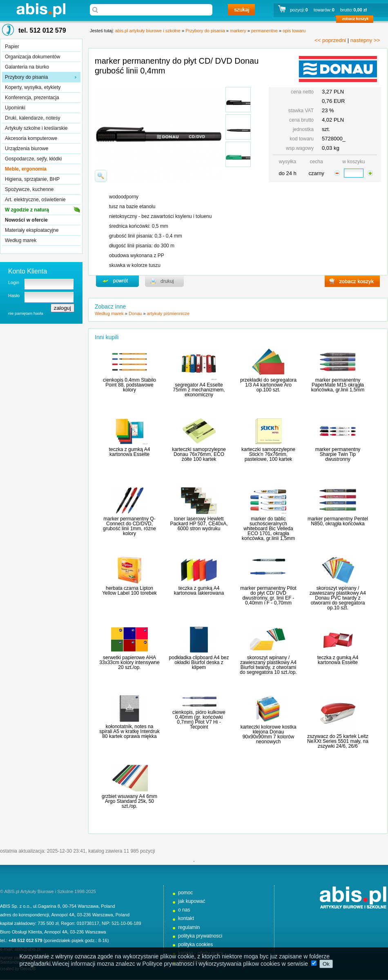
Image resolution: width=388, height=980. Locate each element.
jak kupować (192, 901)
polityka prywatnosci (200, 936)
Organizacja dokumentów (32, 57)
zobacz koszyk (357, 20)
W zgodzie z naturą (27, 210)
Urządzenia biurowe (27, 149)
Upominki (15, 108)
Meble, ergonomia (26, 169)
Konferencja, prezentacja (32, 98)
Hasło (14, 296)
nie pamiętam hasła (26, 313)
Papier (12, 47)
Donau (135, 313)
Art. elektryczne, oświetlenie (35, 200)
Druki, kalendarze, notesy (32, 118)
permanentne (264, 31)
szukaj (241, 10)
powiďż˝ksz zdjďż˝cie (101, 176)
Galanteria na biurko (27, 67)
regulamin (189, 927)
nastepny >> (365, 40)
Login (14, 282)
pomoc (185, 893)
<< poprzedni (330, 40)
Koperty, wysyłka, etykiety (33, 87)
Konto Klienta (28, 271)
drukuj (164, 281)
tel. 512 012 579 (42, 30)
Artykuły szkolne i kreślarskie (36, 128)
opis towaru (294, 31)
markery (238, 31)
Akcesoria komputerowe (31, 138)
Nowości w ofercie (26, 220)
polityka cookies (195, 944)
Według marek (21, 240)
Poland (108, 906)
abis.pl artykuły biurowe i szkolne (41, 10)
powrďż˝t (117, 281)
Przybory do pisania (26, 77)
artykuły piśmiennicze (168, 313)
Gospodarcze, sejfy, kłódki (33, 159)
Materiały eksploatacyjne (32, 230)
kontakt (186, 918)
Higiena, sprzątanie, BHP (32, 179)
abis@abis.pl (28, 949)
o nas (184, 910)
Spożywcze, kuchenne (29, 189)
